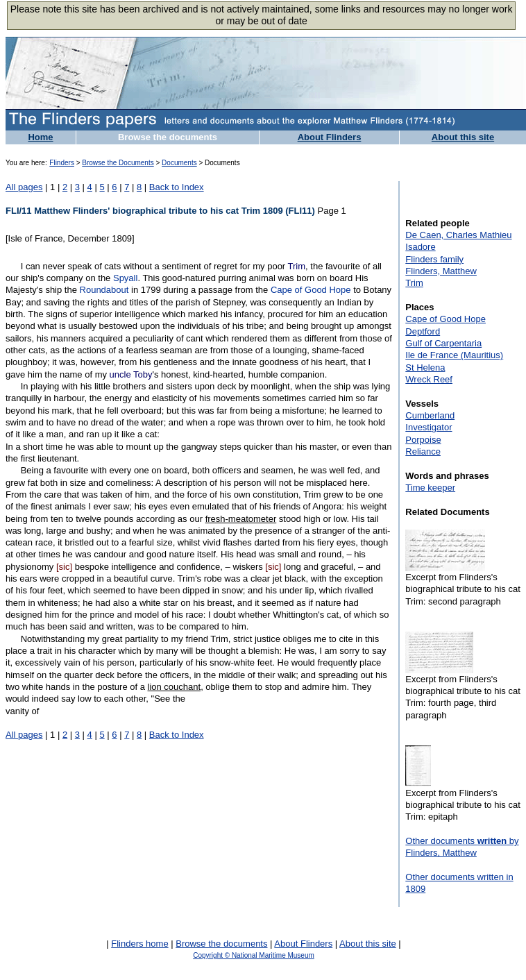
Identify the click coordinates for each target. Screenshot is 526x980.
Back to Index (177, 187)
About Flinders (330, 137)
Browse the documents (168, 137)
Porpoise (423, 440)
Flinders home (139, 944)
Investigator (429, 427)
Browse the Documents (118, 163)
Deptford (423, 331)
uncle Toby (131, 374)
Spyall (125, 278)
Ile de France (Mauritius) (454, 355)
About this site (463, 137)
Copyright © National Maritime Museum (254, 955)
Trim (297, 266)
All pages (24, 187)
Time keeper (430, 488)
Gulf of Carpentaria (443, 343)
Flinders (62, 163)
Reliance (423, 451)
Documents (179, 163)
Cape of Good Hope (311, 290)
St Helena (425, 367)
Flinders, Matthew (441, 271)
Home (40, 137)
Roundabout (104, 290)
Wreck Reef (429, 379)
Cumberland (430, 415)
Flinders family (434, 259)
